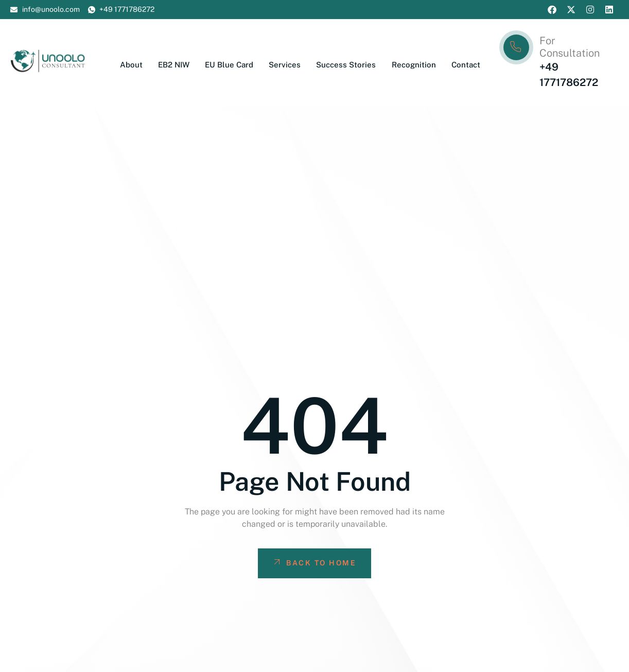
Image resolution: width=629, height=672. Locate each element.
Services (285, 65)
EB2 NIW (174, 65)
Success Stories (346, 65)
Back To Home (314, 562)
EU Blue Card (230, 65)
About (132, 65)
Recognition (414, 65)
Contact (466, 65)
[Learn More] (558, 62)
